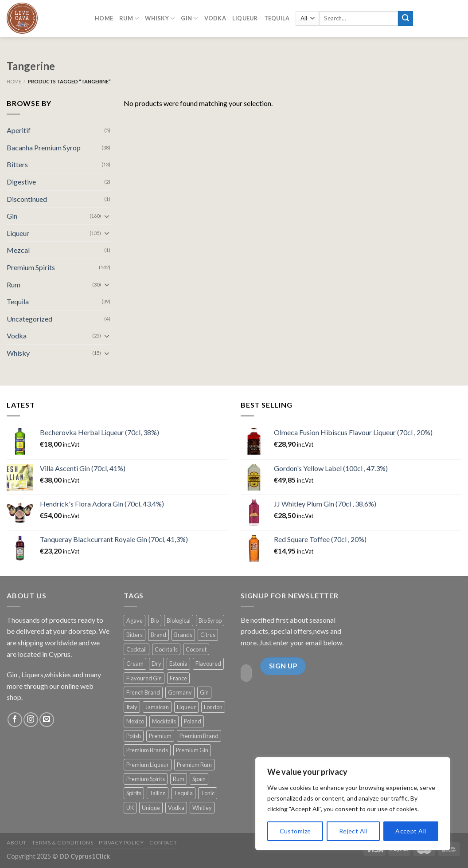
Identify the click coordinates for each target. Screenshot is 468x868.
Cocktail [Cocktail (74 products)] (136, 649)
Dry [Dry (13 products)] (156, 664)
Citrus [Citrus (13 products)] (208, 635)
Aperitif (19, 130)
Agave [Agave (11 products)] (135, 621)
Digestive (21, 182)
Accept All (411, 831)
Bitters (17, 164)
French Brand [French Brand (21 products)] (143, 692)
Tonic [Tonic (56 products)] (208, 793)
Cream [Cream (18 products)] (135, 664)
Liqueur (18, 233)
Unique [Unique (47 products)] (151, 808)
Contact (163, 842)
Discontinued (27, 199)
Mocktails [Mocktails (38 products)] (164, 721)
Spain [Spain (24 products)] (199, 779)
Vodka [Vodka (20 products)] (176, 808)
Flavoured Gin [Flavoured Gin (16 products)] (144, 678)
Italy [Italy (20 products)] (132, 707)
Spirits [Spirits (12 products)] (134, 793)
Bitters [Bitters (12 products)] (135, 635)
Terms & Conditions (62, 842)
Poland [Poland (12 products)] (193, 721)
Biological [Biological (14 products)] (179, 621)
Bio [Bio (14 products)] (155, 621)
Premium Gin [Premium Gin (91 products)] (192, 750)
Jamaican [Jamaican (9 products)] (157, 707)
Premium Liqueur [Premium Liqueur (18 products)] (148, 765)
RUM (129, 16)
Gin (12, 216)
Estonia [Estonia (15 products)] (178, 664)
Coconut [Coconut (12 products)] (196, 649)
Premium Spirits (31, 267)
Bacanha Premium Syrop (44, 147)
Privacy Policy (121, 842)
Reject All (353, 831)
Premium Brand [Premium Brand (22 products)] (199, 736)
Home (104, 16)
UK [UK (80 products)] (130, 808)
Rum (14, 285)
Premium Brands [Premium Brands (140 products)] (147, 750)
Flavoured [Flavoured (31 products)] (208, 664)
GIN (189, 16)
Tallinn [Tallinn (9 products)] (158, 793)
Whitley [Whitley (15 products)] (202, 808)
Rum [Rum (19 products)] (179, 779)
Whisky (160, 16)
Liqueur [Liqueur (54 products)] (186, 707)
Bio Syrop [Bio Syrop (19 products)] (210, 621)
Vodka (215, 16)
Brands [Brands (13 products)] (183, 635)
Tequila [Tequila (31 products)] (183, 793)
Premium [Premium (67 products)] (160, 736)
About (17, 842)
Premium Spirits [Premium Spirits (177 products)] (146, 779)
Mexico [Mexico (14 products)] (135, 721)
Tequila (277, 16)
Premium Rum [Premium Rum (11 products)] (194, 765)
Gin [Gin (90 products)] (204, 692)
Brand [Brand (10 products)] (158, 635)
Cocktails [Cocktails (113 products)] (166, 649)
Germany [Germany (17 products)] (180, 692)
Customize (295, 831)
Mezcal (18, 250)
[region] (353, 804)
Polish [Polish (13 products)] (134, 736)
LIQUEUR (245, 16)
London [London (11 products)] (213, 707)
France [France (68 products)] (178, 678)
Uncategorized (29, 319)
